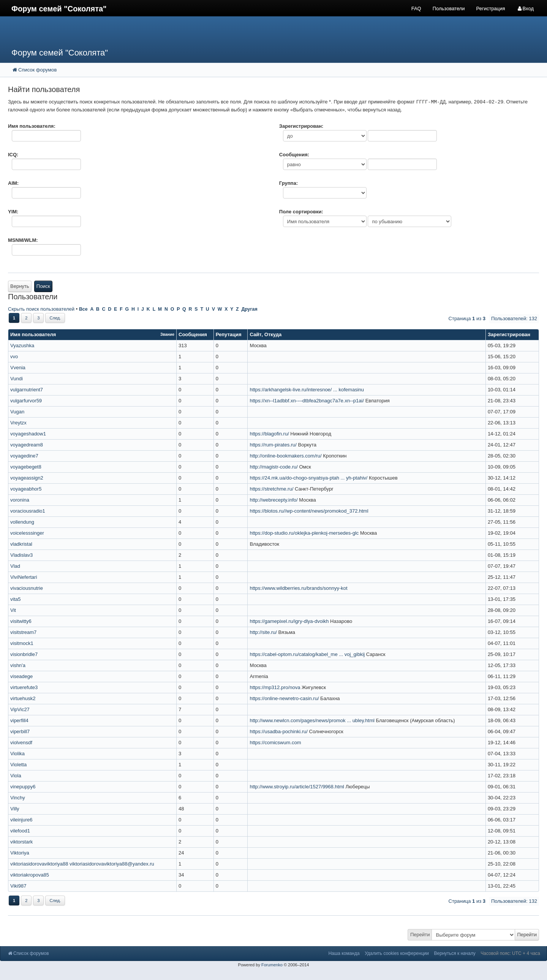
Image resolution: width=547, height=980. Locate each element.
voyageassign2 (27, 478)
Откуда (273, 334)
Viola (16, 776)
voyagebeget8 (26, 467)
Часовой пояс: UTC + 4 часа (510, 953)
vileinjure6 (21, 820)
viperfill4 (19, 720)
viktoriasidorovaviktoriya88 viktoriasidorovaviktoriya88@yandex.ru (82, 864)
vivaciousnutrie (27, 588)
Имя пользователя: (32, 126)
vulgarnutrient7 (27, 390)
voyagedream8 (27, 445)
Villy (15, 809)
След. (55, 318)
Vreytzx (18, 423)
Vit (13, 610)
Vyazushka (22, 345)
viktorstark (21, 842)
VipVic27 (20, 709)
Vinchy (18, 798)
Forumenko (272, 965)
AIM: (13, 183)
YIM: (13, 212)
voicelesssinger (27, 533)
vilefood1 (20, 831)
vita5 (15, 599)
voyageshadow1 (28, 434)
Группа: (289, 183)
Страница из (467, 318)
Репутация (229, 334)
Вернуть (20, 286)
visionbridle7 (24, 654)
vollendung (22, 522)
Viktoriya (20, 853)
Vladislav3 (21, 555)
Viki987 (18, 886)
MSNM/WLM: (23, 240)
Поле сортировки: (301, 212)
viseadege (21, 676)
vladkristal (21, 544)
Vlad (15, 566)
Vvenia (18, 368)
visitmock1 (22, 643)
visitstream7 (23, 632)
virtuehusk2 (23, 698)
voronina (20, 500)
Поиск (43, 286)
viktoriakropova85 (30, 875)
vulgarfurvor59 (26, 401)
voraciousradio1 (28, 511)
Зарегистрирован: (301, 126)
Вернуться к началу (455, 953)
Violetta (18, 765)
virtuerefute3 (24, 687)
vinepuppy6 (23, 787)
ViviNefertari (24, 577)
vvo (14, 357)
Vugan (17, 412)
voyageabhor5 (26, 489)
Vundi (17, 379)
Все (83, 309)
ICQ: (13, 155)
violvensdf (21, 743)
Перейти (420, 935)
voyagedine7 (24, 456)
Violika (17, 754)
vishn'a (18, 665)
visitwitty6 (21, 621)
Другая (249, 309)
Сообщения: (294, 155)
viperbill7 (20, 731)
